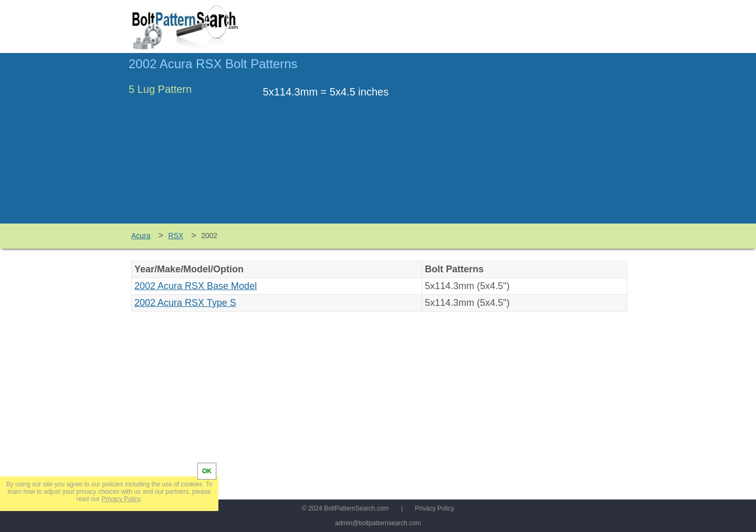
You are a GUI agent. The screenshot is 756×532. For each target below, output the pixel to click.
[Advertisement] (539, 143)
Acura (141, 236)
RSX (176, 236)
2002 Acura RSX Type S (185, 303)
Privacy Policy (434, 508)
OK (207, 471)
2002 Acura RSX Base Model (196, 286)
